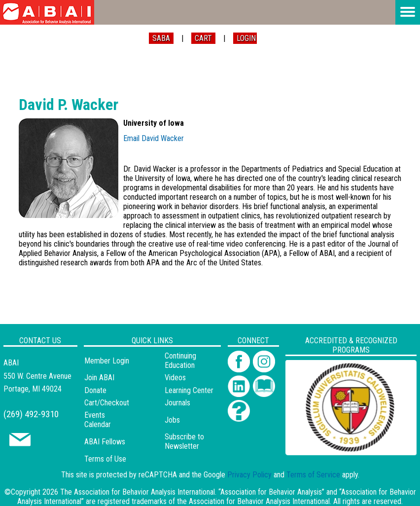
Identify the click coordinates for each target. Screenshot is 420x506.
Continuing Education (180, 361)
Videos (175, 378)
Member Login (107, 361)
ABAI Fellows (105, 442)
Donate (95, 390)
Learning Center (189, 390)
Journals (177, 403)
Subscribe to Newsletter (184, 441)
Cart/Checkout (107, 403)
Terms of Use (105, 459)
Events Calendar (98, 420)
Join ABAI (99, 378)
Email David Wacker (154, 138)
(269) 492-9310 (31, 414)
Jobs (172, 420)
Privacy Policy (249, 475)
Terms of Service (313, 475)
